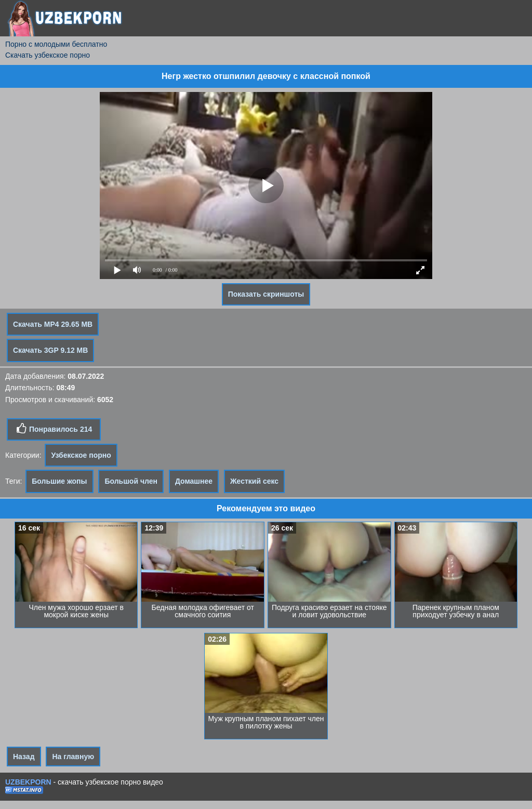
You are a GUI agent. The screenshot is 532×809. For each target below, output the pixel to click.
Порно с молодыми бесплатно (56, 44)
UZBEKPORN (28, 782)
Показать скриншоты (266, 294)
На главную (73, 757)
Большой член (131, 481)
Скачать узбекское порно (48, 55)
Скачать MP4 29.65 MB (53, 324)
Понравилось (54, 429)
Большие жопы (59, 481)
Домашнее (194, 481)
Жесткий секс (254, 481)
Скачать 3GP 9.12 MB (50, 350)
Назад (24, 757)
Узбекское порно (81, 455)
